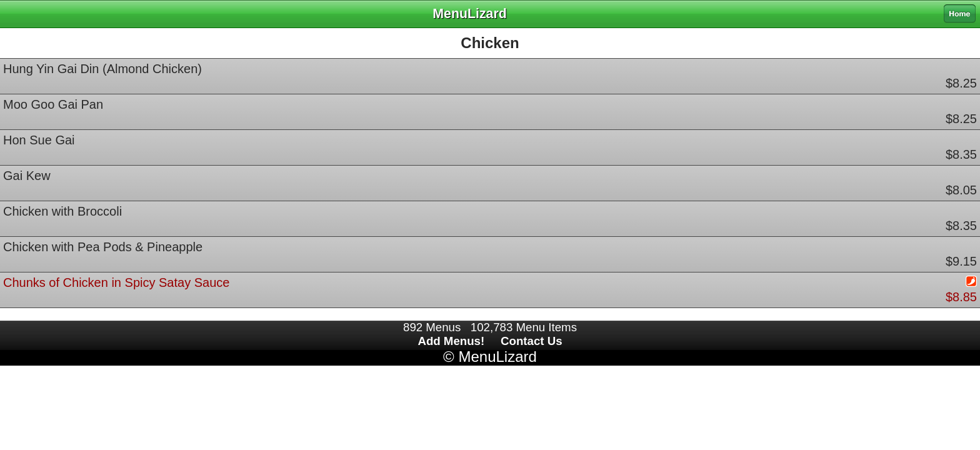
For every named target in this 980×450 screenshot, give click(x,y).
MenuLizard (497, 357)
